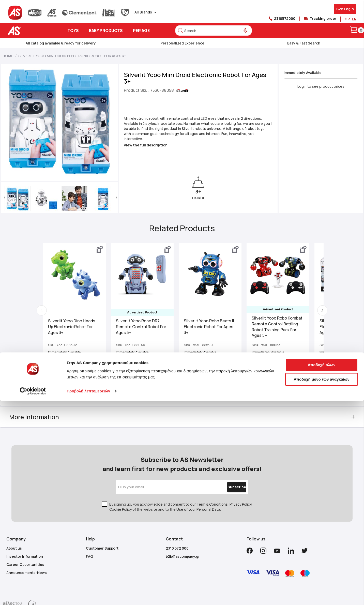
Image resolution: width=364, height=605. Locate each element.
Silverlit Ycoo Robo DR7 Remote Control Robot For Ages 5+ (147, 301)
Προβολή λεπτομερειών (88, 519)
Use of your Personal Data (198, 474)
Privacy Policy (240, 469)
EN (354, 19)
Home (8, 56)
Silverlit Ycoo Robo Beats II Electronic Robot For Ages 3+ (215, 301)
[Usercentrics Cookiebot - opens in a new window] (33, 519)
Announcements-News (27, 538)
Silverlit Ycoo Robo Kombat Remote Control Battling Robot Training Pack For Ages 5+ (283, 301)
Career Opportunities (25, 529)
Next (316, 285)
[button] (12, 172)
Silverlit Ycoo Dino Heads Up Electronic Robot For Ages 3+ (78, 301)
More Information (41, 391)
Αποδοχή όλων (321, 493)
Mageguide (203, 600)
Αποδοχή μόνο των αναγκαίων (322, 508)
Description (33, 370)
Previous (48, 285)
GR (347, 19)
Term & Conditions (212, 469)
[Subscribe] (226, 452)
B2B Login (345, 9)
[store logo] (30, 31)
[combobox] (214, 31)
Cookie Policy (120, 474)
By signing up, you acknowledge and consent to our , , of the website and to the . (181, 472)
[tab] (182, 370)
